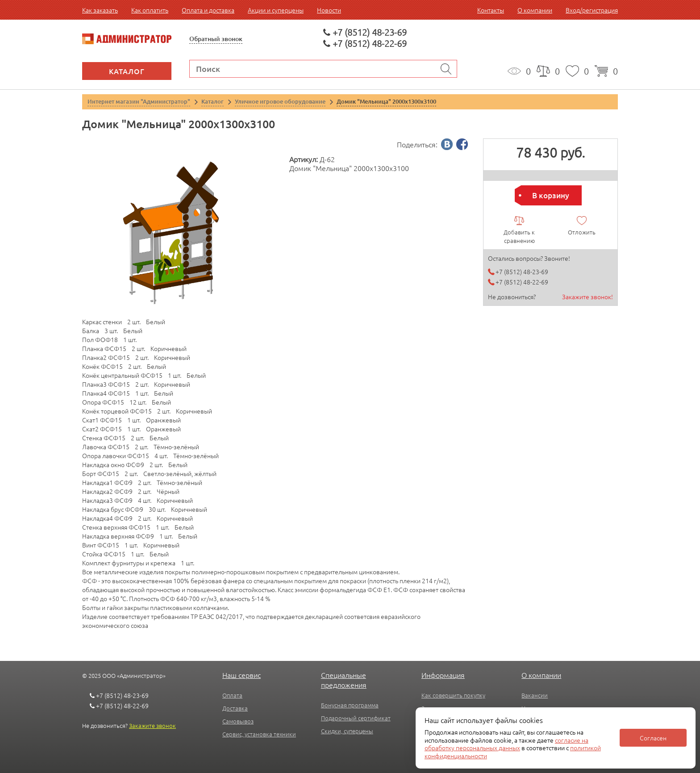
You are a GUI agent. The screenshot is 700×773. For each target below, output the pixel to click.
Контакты (491, 10)
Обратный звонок (216, 39)
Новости (329, 10)
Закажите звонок (152, 725)
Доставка (235, 708)
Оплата (232, 695)
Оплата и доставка (208, 10)
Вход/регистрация (592, 10)
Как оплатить (150, 10)
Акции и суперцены (276, 10)
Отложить (582, 232)
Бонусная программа (350, 705)
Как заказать (100, 10)
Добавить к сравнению (519, 236)
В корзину (551, 195)
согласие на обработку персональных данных (506, 744)
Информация (443, 675)
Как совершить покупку (453, 695)
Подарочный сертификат (356, 718)
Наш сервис (242, 675)
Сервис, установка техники (259, 734)
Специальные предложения (344, 680)
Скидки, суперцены (347, 731)
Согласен (653, 738)
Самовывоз (238, 721)
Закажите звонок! (587, 297)
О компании (535, 10)
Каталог (127, 71)
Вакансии (535, 695)
